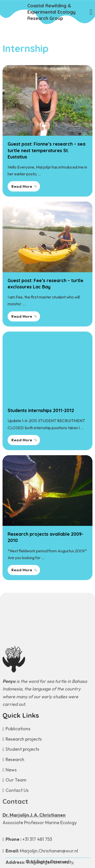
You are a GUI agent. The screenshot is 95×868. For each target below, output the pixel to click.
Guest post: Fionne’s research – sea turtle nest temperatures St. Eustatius (46, 150)
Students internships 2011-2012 (41, 410)
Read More (24, 186)
